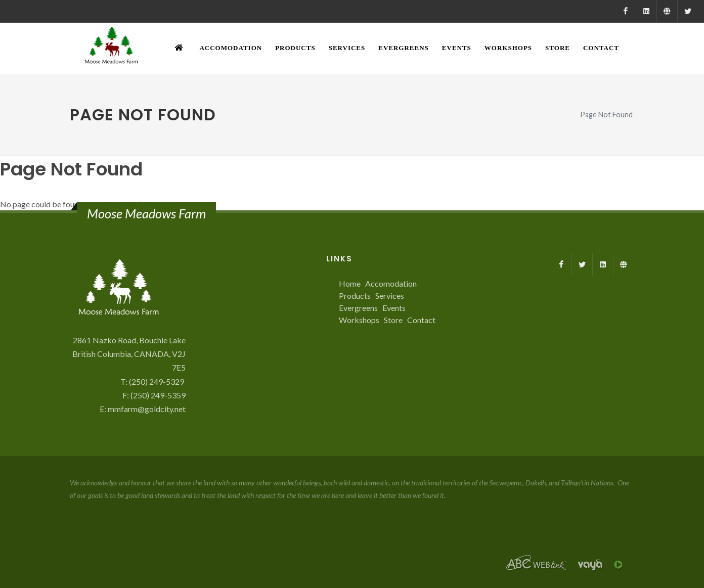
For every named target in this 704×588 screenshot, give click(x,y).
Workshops (359, 320)
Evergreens (358, 308)
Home (350, 283)
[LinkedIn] (646, 11)
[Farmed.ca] (667, 11)
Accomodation (391, 283)
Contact (421, 320)
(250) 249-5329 (157, 381)
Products (355, 296)
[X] (688, 11)
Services (390, 296)
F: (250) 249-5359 (154, 395)
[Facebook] (626, 11)
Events (394, 308)
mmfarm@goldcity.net (147, 409)
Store (393, 320)
